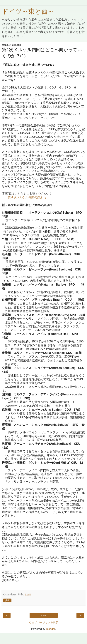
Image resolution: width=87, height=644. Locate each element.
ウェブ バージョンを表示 (44, 622)
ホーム (44, 615)
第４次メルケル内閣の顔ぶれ (27, 197)
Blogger (51, 629)
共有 (7, 600)
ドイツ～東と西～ (28, 11)
